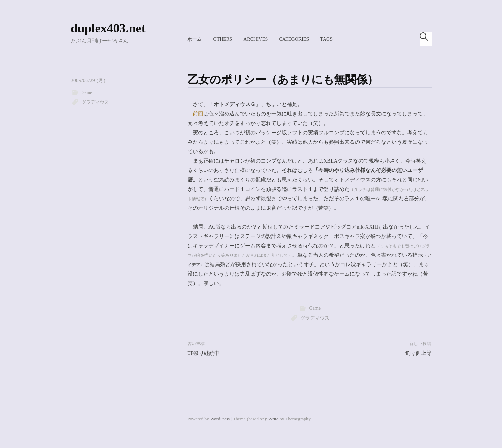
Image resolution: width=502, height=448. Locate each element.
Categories (294, 39)
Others (223, 39)
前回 (198, 114)
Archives (256, 39)
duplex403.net (108, 28)
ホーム (195, 39)
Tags (326, 39)
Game (87, 92)
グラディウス (95, 102)
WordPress (220, 419)
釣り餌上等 (419, 353)
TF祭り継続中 (204, 353)
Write (273, 419)
